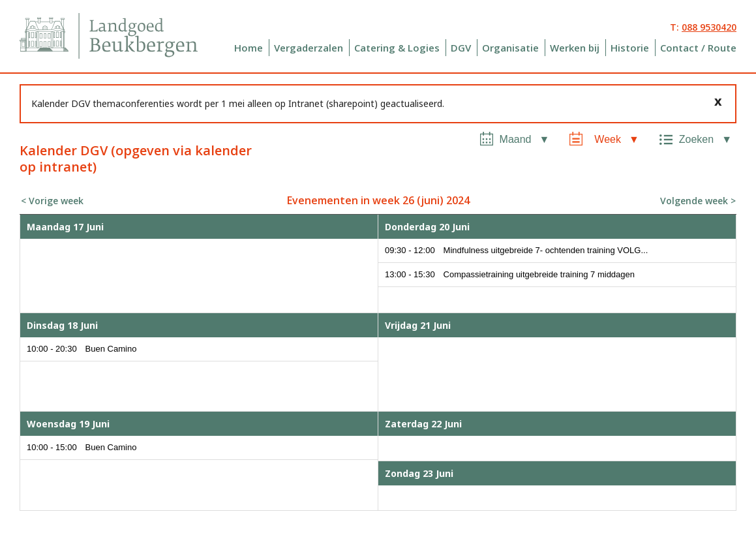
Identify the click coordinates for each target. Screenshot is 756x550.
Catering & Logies (397, 48)
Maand (516, 139)
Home (249, 48)
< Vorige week (52, 201)
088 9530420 (709, 27)
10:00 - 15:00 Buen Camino (82, 447)
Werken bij (575, 48)
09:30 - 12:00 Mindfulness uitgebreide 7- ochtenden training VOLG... (516, 250)
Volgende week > (698, 201)
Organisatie (510, 48)
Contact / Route (698, 48)
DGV (461, 48)
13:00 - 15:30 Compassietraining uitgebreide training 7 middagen (510, 274)
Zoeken (696, 139)
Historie (630, 48)
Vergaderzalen (309, 48)
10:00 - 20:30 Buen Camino (82, 349)
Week (608, 139)
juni (430, 200)
